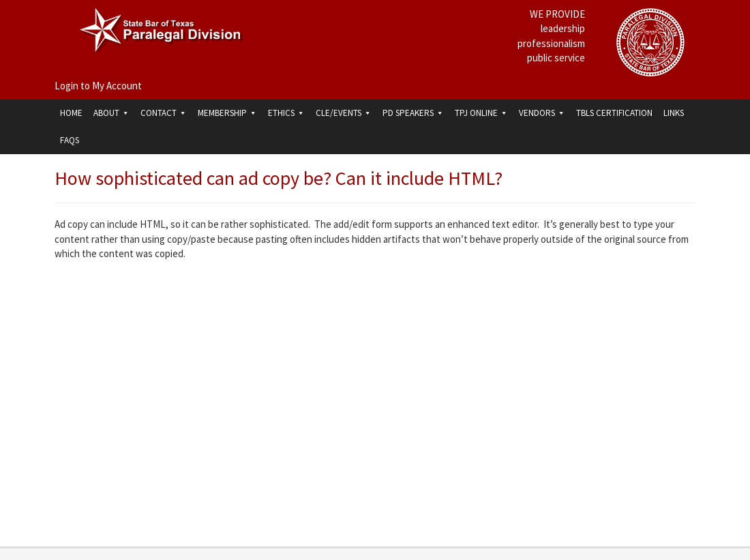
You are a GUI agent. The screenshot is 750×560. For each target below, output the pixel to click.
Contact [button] (164, 113)
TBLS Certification (614, 113)
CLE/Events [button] (344, 113)
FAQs (70, 140)
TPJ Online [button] (481, 113)
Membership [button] (227, 113)
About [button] (111, 113)
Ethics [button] (286, 113)
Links (674, 113)
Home (71, 113)
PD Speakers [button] (413, 113)
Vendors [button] (542, 113)
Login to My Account (98, 86)
